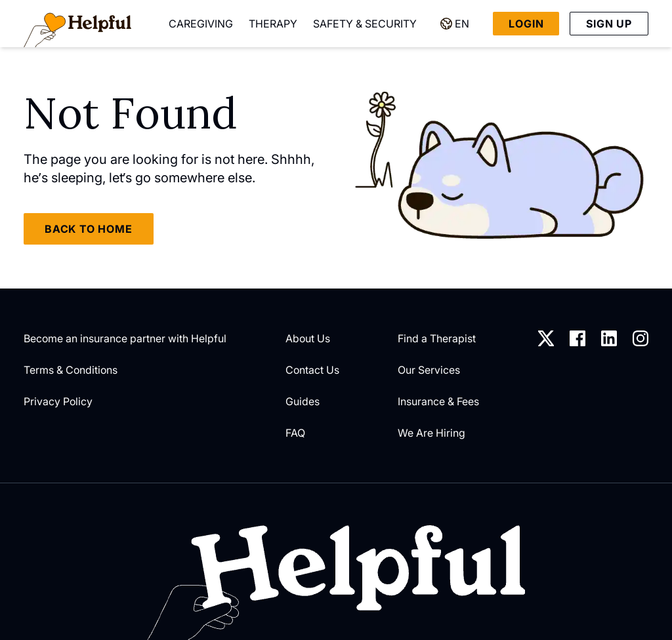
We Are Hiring (431, 433)
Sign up (609, 24)
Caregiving (201, 24)
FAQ (295, 433)
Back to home (89, 229)
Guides (303, 401)
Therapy (273, 24)
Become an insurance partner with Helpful (125, 338)
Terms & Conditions (71, 370)
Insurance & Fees (438, 401)
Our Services (429, 370)
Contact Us (312, 370)
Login (526, 24)
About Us (308, 338)
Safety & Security (365, 24)
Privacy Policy (58, 401)
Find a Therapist (437, 338)
